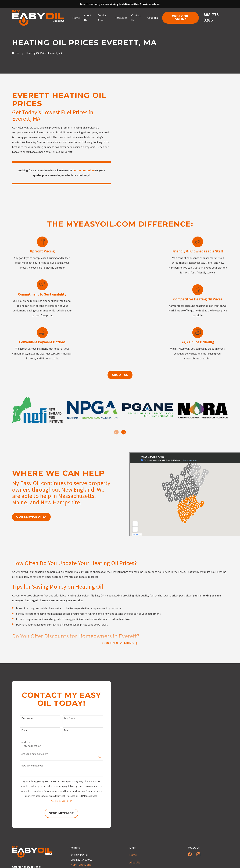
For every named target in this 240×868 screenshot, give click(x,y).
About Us (135, 862)
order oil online (180, 18)
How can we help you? (28, 766)
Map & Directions (81, 864)
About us (120, 375)
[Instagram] (198, 854)
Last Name (65, 718)
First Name (22, 718)
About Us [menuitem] (88, 18)
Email (62, 730)
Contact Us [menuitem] (136, 18)
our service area (27, 517)
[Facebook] (190, 854)
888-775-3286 (212, 17)
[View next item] (124, 432)
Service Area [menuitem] (102, 18)
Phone (20, 730)
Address (21, 742)
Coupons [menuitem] (153, 18)
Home (133, 855)
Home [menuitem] (76, 18)
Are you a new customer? (30, 754)
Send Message (56, 813)
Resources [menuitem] (121, 18)
